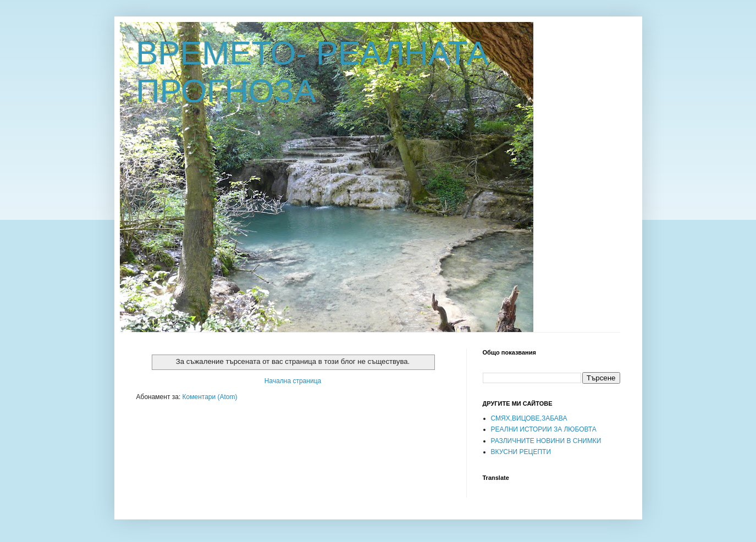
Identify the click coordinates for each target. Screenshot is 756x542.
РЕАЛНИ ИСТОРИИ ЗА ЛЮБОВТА (544, 429)
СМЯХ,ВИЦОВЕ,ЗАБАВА (529, 418)
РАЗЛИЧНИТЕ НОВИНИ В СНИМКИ (546, 441)
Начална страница (293, 381)
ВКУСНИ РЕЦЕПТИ (521, 452)
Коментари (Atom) (210, 397)
